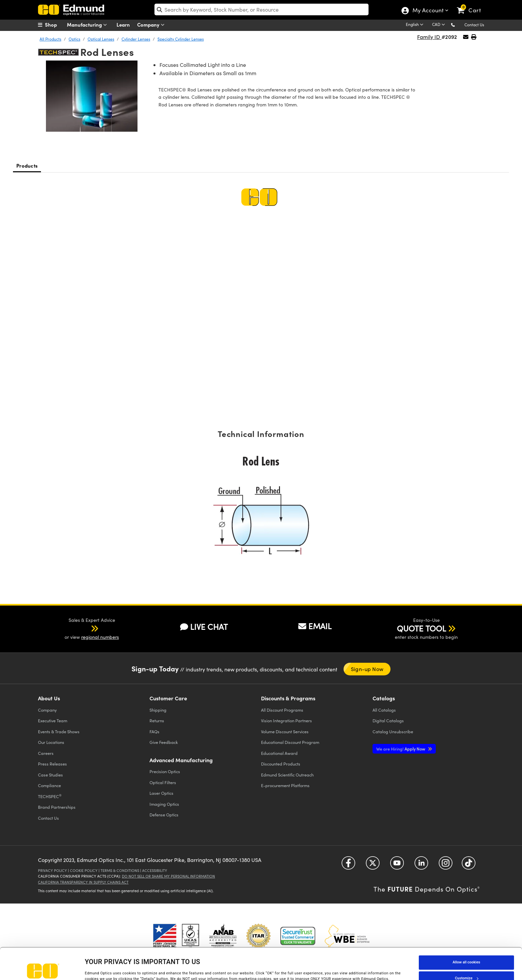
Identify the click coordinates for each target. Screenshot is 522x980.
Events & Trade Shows (59, 731)
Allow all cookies (467, 933)
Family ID (429, 37)
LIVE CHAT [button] (204, 627)
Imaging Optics (164, 804)
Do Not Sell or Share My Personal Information (168, 876)
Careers (46, 753)
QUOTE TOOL (421, 628)
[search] (261, 9)
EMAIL (315, 626)
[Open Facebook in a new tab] (348, 865)
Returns (157, 720)
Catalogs (384, 710)
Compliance (49, 785)
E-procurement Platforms (285, 785)
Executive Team (53, 720)
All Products (50, 39)
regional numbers (100, 637)
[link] (472, 5)
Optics (74, 39)
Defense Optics (164, 815)
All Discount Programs (282, 710)
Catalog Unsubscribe (393, 731)
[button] (458, 24)
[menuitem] (55, 25)
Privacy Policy (52, 870)
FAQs (154, 731)
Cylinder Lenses (136, 39)
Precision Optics (165, 771)
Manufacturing (88, 25)
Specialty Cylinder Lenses (181, 39)
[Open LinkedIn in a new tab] (421, 865)
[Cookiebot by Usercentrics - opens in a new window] (43, 968)
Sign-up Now (367, 669)
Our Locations (51, 742)
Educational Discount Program (290, 742)
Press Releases (52, 764)
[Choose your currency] (440, 25)
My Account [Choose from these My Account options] (428, 11)
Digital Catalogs (388, 720)
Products (27, 165)
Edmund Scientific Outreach (287, 775)
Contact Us (474, 25)
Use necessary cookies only (466, 965)
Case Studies (50, 775)
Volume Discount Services (285, 731)
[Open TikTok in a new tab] (469, 865)
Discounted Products (281, 764)
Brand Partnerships (57, 807)
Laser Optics (161, 793)
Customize (466, 949)
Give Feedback (164, 742)
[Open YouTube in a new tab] (397, 865)
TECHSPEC (50, 796)
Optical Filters (163, 782)
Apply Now (401, 749)
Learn (123, 24)
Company (152, 25)
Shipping (158, 710)
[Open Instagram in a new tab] (446, 865)
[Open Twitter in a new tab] (373, 865)
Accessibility (155, 870)
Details (91, 966)
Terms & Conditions (120, 870)
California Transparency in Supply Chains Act (83, 882)
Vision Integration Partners (286, 720)
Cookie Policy (84, 870)
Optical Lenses (101, 39)
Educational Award (279, 753)
